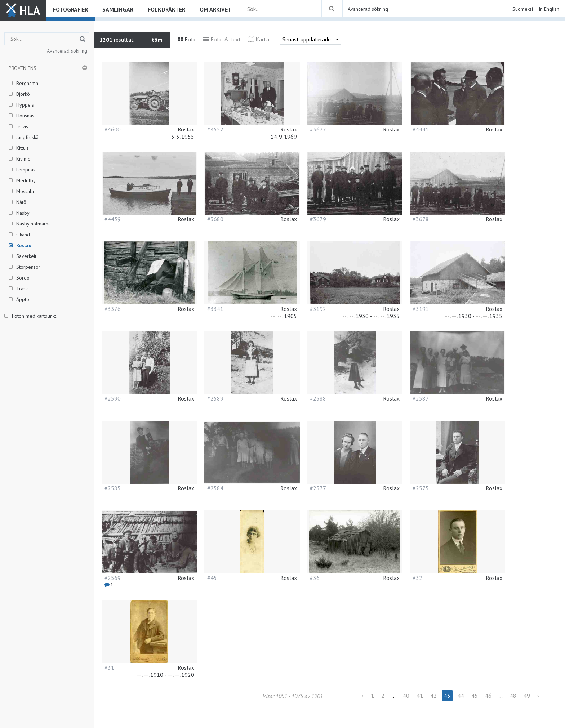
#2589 (215, 398)
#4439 (113, 219)
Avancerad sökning (368, 9)
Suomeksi (523, 9)
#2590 (113, 398)
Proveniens (23, 68)
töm (157, 40)
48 (513, 696)
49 (527, 696)
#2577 (318, 488)
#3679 (318, 219)
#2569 (113, 578)
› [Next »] (538, 696)
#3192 (318, 309)
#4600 (113, 129)
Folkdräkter (166, 9)
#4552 (215, 129)
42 (433, 696)
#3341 (215, 309)
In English (549, 9)
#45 (212, 578)
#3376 (113, 309)
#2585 (113, 488)
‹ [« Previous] (363, 696)
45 (475, 696)
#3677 (318, 129)
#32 (417, 578)
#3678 (421, 219)
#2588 (318, 398)
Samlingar (118, 9)
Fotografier (70, 9)
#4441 (421, 129)
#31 (109, 667)
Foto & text (226, 39)
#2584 (215, 488)
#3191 (421, 309)
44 (461, 696)
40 (406, 696)
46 (488, 696)
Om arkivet (216, 9)
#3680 (215, 219)
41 (420, 696)
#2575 (421, 488)
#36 (315, 578)
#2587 (421, 398)
